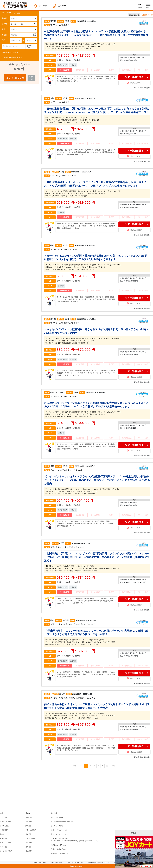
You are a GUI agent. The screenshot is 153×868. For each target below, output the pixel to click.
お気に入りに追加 (134, 83)
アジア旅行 (4, 817)
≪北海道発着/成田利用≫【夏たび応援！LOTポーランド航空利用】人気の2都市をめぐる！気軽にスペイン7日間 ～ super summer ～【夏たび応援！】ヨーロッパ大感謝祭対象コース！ (96, 35)
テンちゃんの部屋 (57, 826)
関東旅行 (29, 826)
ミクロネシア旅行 (6, 851)
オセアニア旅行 (5, 843)
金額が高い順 (148, 15)
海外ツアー (44, 6)
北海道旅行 (29, 817)
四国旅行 (29, 843)
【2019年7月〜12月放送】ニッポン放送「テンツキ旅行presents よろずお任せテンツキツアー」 (75, 840)
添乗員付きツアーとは (59, 845)
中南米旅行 (4, 838)
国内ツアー (63, 6)
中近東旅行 (4, 830)
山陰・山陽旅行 (31, 838)
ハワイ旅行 (4, 847)
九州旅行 (29, 847)
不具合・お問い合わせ (59, 849)
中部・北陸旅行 (31, 830)
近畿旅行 (29, 834)
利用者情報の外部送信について (98, 863)
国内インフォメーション (59, 834)
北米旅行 (3, 834)
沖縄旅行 (29, 851)
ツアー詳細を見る (134, 77)
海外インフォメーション (59, 830)
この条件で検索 (15, 78)
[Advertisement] (19, 103)
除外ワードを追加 (10, 52)
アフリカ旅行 (5, 826)
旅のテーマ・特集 (57, 817)
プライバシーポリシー (75, 863)
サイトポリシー (57, 863)
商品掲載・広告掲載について (61, 853)
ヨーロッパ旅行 (5, 822)
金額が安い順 (134, 15)
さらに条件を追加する (12, 57)
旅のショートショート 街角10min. (63, 822)
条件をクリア (31, 78)
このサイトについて (40, 863)
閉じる (134, 833)
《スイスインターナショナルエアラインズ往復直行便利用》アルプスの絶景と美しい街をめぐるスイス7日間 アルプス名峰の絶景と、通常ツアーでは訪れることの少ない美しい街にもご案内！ (97, 480)
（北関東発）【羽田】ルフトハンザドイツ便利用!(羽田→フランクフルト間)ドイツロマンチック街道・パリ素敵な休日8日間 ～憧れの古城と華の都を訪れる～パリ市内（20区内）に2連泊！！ (97, 557)
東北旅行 (29, 822)
